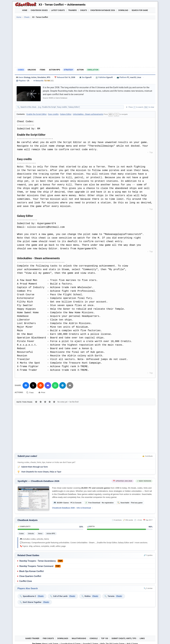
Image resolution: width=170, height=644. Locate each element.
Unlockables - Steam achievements (88, 114)
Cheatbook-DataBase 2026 (103, 10)
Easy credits (53, 114)
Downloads (63, 638)
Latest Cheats (58, 10)
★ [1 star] (36, 401)
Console (94, 638)
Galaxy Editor (66, 114)
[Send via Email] (70, 385)
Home (25, 10)
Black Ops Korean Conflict (32, 571)
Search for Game (140, 10)
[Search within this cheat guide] (71, 107)
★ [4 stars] (50, 401)
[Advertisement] (85, 43)
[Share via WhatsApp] (55, 385)
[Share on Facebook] (26, 385)
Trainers (72, 10)
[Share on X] (33, 385)
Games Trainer (32, 638)
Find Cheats (48, 638)
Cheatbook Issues (39, 10)
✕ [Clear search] (127, 107)
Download (123, 10)
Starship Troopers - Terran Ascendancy (38, 560)
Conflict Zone (26, 581)
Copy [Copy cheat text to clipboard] (30, 392)
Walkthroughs (79, 638)
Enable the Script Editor (36, 114)
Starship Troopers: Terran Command (36, 566)
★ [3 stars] (45, 401)
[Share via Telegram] (62, 385)
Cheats (83, 10)
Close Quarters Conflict (30, 576)
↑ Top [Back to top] (150, 152)
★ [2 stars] (41, 401)
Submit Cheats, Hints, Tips (124, 638)
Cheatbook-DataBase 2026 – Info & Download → (73, 507)
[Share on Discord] (48, 385)
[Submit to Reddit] (40, 385)
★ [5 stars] (54, 401)
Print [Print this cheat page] (43, 392)
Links (142, 638)
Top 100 (105, 638)
